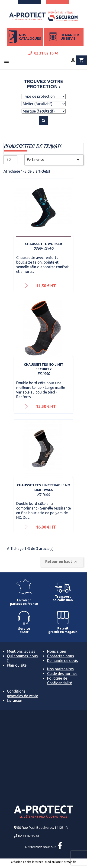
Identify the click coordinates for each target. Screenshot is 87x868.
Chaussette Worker (43, 244)
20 (9, 159)
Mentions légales (21, 651)
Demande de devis (63, 661)
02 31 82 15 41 (43, 53)
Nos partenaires (60, 669)
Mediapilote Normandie (61, 862)
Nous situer (57, 651)
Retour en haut (62, 562)
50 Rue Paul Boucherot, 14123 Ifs (43, 828)
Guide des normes (62, 674)
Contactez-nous (61, 656)
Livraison (15, 700)
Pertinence (54, 160)
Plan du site (17, 665)
